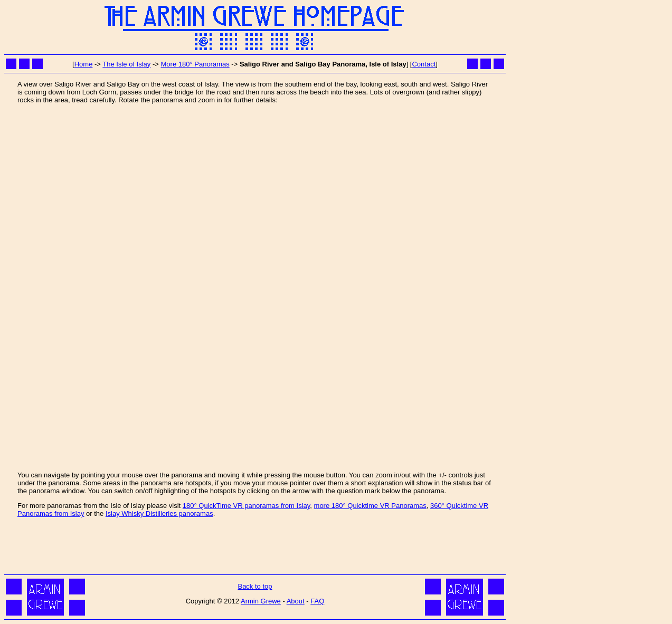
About (296, 601)
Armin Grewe (261, 601)
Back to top (255, 586)
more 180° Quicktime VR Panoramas (370, 506)
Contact (424, 64)
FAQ (317, 601)
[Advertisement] (255, 548)
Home (84, 64)
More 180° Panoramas (195, 64)
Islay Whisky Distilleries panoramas (159, 513)
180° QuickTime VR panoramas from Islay (246, 506)
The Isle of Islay (126, 64)
